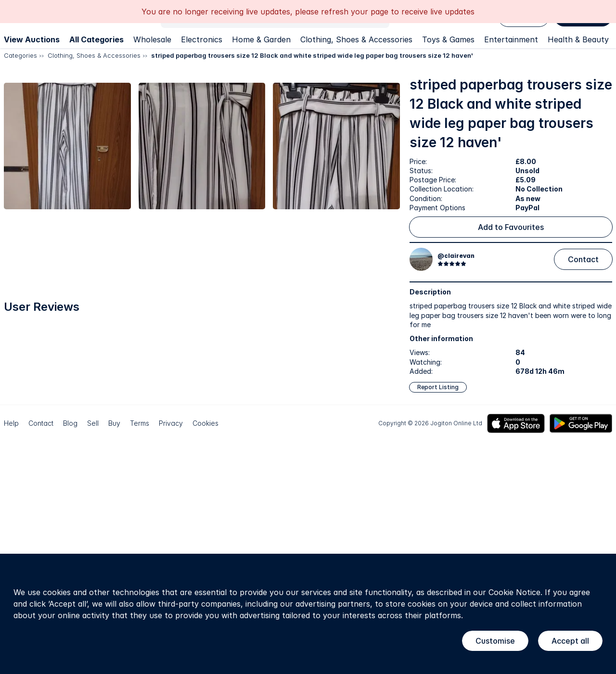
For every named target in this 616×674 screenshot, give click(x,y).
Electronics (202, 39)
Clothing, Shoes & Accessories (356, 39)
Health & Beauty (578, 39)
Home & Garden (261, 39)
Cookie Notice (514, 592)
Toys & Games (448, 39)
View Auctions (32, 39)
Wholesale (152, 39)
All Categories (96, 39)
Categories (20, 55)
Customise (495, 641)
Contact (583, 259)
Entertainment (511, 39)
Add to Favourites (511, 227)
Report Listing (438, 387)
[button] (101, 172)
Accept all (570, 641)
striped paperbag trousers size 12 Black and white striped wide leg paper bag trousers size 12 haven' (312, 55)
